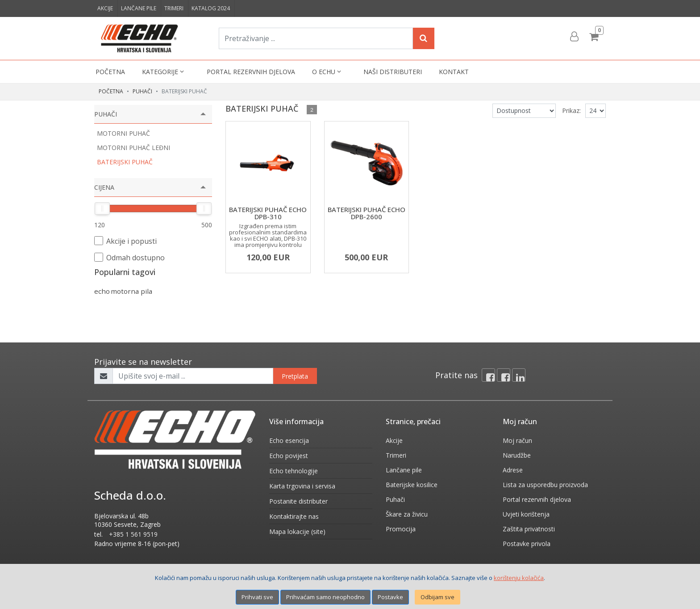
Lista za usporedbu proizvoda (545, 485)
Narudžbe (517, 455)
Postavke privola (527, 544)
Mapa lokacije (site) (297, 532)
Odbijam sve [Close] (437, 597)
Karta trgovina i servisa (302, 486)
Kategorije (164, 72)
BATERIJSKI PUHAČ (125, 162)
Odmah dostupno (129, 258)
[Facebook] (488, 375)
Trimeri (174, 8)
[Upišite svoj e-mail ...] (193, 376)
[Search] (424, 38)
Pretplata (295, 376)
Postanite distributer (298, 501)
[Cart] (595, 37)
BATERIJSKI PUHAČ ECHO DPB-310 (268, 213)
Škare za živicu (407, 514)
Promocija (401, 529)
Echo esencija (289, 440)
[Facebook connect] (504, 375)
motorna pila (131, 291)
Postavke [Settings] (390, 597)
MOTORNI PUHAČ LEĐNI (133, 148)
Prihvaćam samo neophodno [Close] (325, 597)
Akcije (105, 8)
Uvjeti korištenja (526, 514)
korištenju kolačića (519, 578)
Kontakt (454, 72)
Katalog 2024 (211, 8)
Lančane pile (139, 8)
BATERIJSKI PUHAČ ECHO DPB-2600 (367, 213)
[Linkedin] (519, 375)
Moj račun (517, 440)
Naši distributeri (393, 72)
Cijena (104, 187)
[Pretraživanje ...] (316, 38)
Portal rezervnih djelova (251, 72)
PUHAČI (142, 91)
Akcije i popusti (125, 241)
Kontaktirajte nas (294, 516)
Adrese (513, 470)
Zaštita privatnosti (529, 529)
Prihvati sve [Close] (257, 597)
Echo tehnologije (294, 471)
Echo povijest (289, 456)
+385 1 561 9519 (133, 534)
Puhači (395, 499)
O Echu (327, 72)
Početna (110, 72)
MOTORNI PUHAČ (123, 133)
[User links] (574, 37)
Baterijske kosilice (412, 485)
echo (102, 291)
